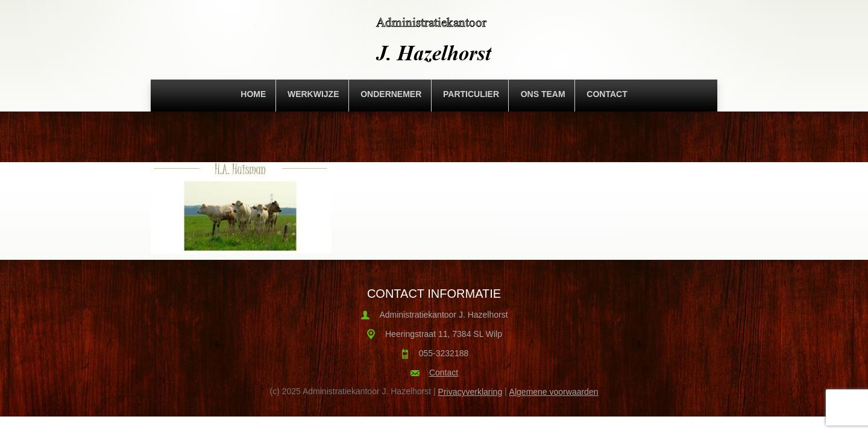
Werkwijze (313, 94)
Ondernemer (391, 94)
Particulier (471, 94)
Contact (607, 94)
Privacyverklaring (470, 392)
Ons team (543, 94)
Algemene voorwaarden (554, 392)
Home (253, 94)
